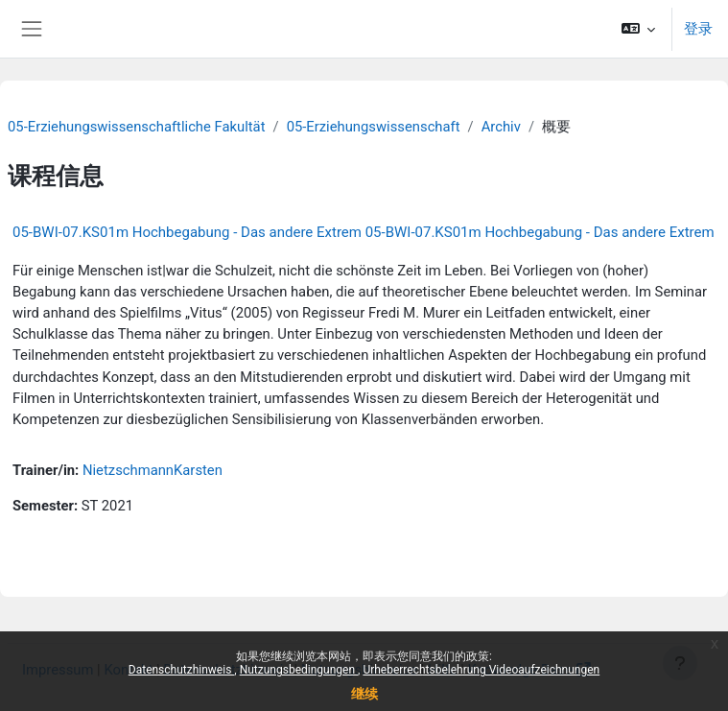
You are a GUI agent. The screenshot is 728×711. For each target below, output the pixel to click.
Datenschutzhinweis (182, 670)
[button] (639, 29)
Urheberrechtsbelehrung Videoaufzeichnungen (481, 670)
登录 (698, 29)
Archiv (501, 127)
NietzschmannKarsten (153, 470)
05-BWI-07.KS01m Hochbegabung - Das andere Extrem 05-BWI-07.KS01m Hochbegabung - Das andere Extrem (364, 232)
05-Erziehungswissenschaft (374, 127)
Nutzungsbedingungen (299, 670)
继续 (364, 694)
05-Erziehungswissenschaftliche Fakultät (137, 127)
